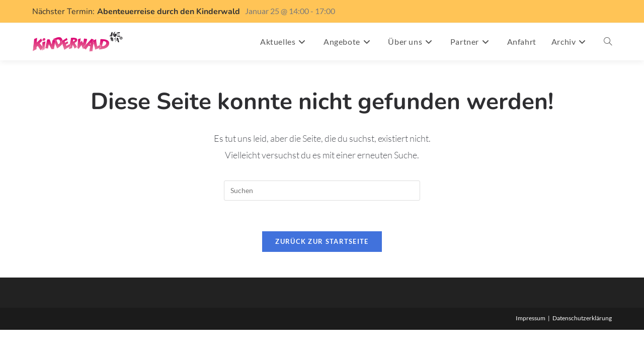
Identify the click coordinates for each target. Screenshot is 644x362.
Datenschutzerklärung (582, 318)
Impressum (531, 318)
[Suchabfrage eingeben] (322, 191)
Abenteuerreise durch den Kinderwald (169, 12)
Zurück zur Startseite (322, 241)
